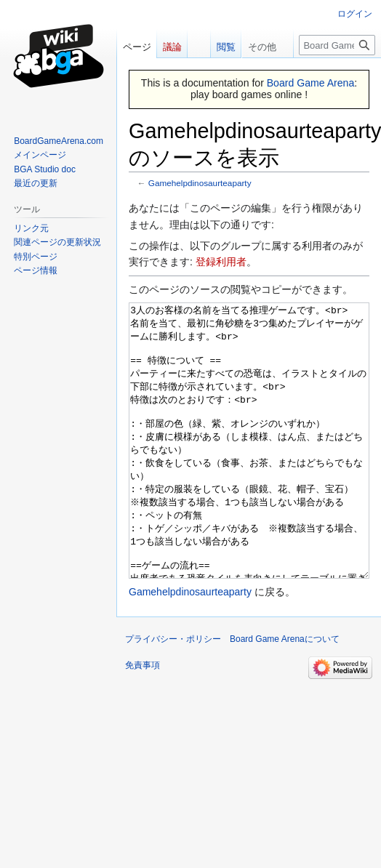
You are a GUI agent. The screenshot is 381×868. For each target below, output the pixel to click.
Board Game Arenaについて (285, 694)
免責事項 (143, 720)
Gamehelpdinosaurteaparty (200, 183)
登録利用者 (221, 262)
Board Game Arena (311, 83)
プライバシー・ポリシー (173, 694)
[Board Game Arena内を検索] (337, 45)
